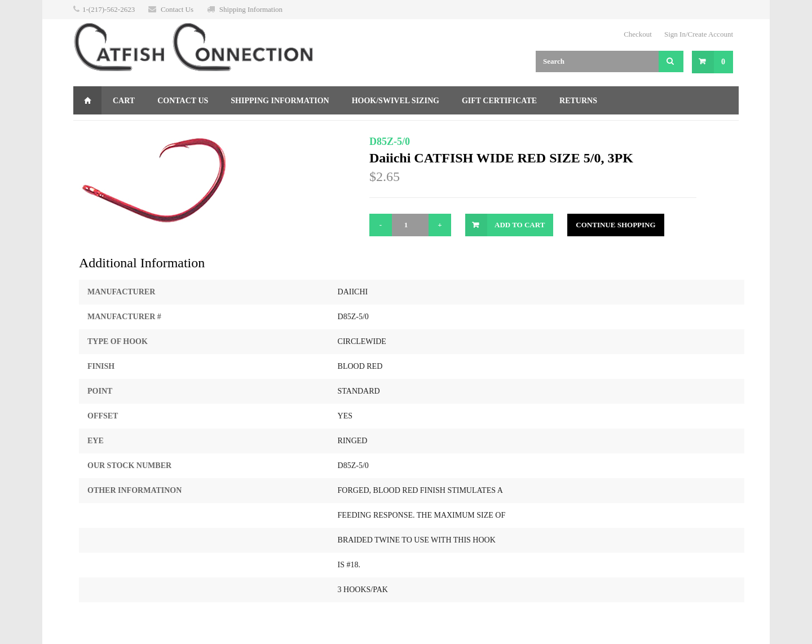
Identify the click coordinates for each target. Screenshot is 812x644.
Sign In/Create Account (699, 34)
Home (87, 100)
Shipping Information (251, 9)
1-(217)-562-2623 (109, 9)
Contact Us (177, 9)
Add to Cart (520, 225)
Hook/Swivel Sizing (396, 101)
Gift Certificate (499, 101)
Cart (124, 101)
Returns (578, 101)
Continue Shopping (615, 225)
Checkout (638, 34)
